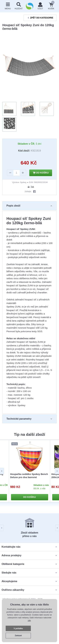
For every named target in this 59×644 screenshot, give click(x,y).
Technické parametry (29, 419)
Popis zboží (29, 206)
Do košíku (41, 173)
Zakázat (18, 636)
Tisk (31, 187)
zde (29, 620)
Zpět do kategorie (40, 18)
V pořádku (18, 628)
